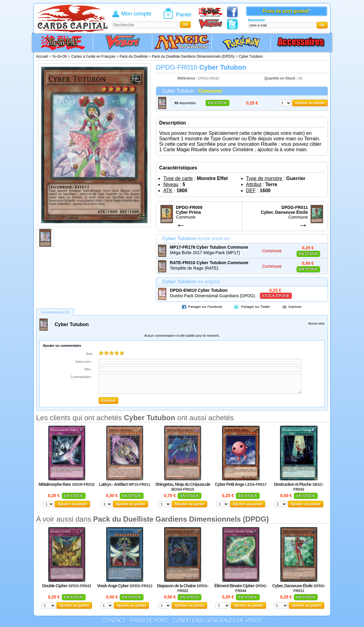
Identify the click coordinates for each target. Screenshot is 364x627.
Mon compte (136, 14)
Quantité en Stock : (281, 78)
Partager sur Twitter (256, 307)
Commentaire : (81, 377)
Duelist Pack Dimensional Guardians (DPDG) (212, 296)
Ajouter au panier (310, 103)
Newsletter (257, 20)
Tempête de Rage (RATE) (194, 268)
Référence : (188, 78)
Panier (184, 15)
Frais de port (149, 621)
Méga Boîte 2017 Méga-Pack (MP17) (205, 253)
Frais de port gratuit (286, 11)
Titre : (88, 369)
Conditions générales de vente (217, 621)
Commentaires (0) (55, 312)
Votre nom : (84, 362)
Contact (114, 621)
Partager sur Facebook (205, 307)
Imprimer (295, 307)
